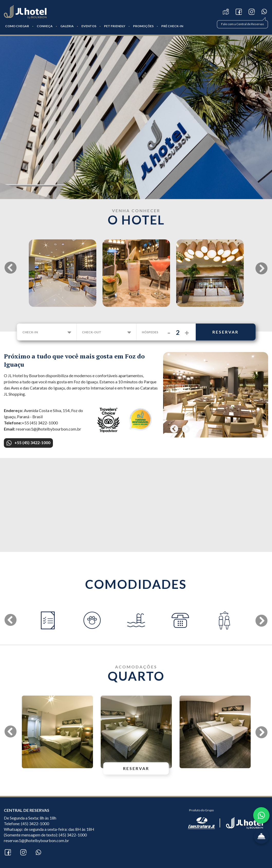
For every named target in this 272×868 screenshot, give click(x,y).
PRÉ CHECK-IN (172, 26)
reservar (226, 332)
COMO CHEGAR (17, 26)
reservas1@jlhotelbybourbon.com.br (36, 840)
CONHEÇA (45, 26)
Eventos (89, 26)
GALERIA (67, 26)
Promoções (143, 26)
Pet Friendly (115, 26)
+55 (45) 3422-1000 (28, 443)
